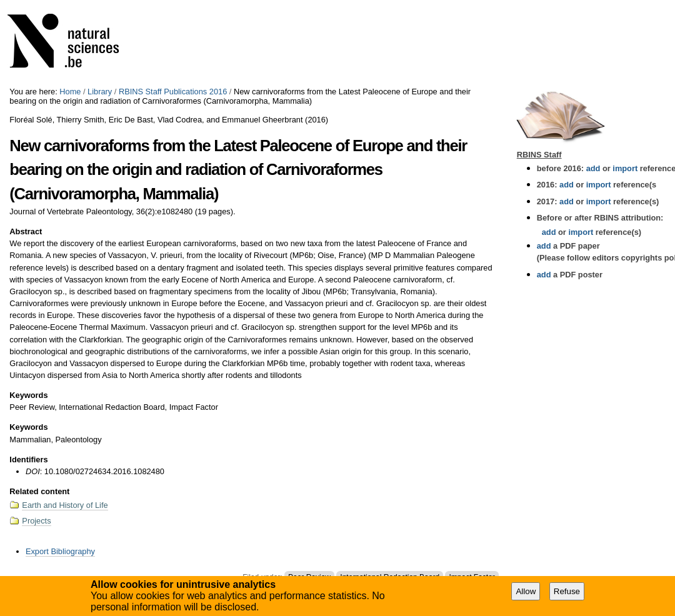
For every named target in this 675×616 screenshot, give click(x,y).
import (624, 168)
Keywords (28, 395)
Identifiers (28, 460)
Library (100, 92)
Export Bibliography (60, 551)
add (593, 168)
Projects (36, 521)
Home (70, 92)
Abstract (26, 231)
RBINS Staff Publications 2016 (173, 92)
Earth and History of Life (65, 505)
